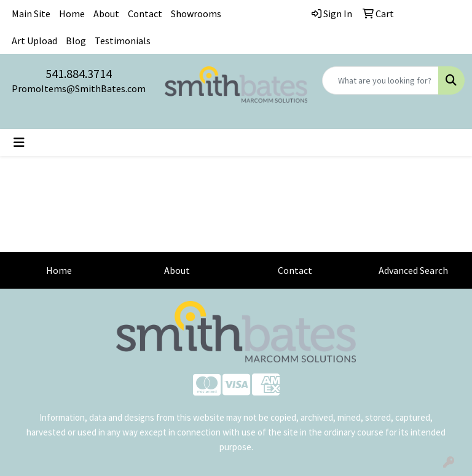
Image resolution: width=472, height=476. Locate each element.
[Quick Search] (380, 80)
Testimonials (123, 41)
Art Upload (34, 41)
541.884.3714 (79, 73)
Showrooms (196, 14)
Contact (145, 14)
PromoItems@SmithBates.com (79, 88)
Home (72, 14)
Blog (76, 41)
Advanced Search (413, 270)
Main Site (31, 14)
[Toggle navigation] (19, 142)
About (106, 14)
